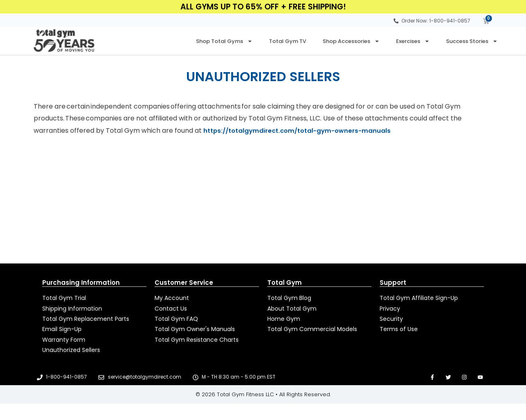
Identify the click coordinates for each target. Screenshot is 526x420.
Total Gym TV (288, 41)
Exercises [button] (413, 41)
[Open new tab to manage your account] (207, 298)
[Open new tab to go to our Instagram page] (464, 377)
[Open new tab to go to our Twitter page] (448, 377)
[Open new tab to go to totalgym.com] (319, 329)
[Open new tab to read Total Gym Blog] (319, 298)
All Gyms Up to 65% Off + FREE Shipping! (263, 7)
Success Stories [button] (472, 41)
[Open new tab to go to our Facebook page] (432, 377)
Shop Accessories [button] (351, 41)
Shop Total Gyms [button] (224, 41)
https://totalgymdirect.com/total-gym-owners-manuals (301, 131)
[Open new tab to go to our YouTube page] (480, 377)
